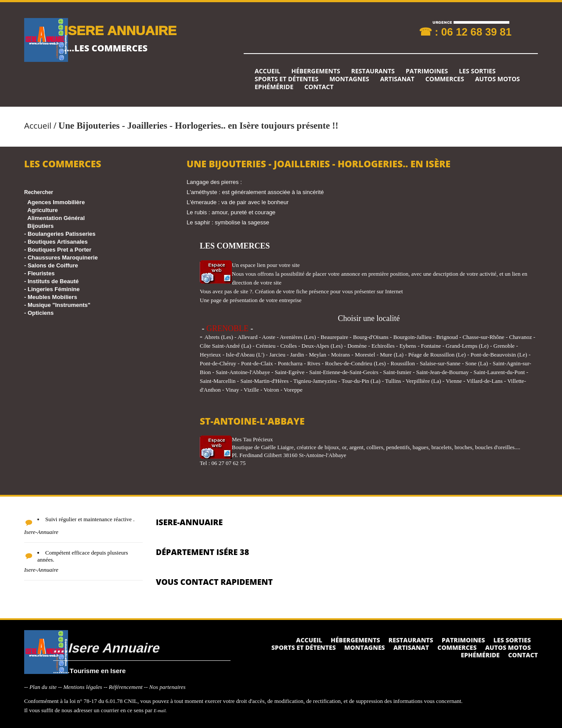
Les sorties (477, 71)
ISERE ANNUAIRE (120, 30)
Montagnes (349, 79)
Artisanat (397, 79)
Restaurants (373, 71)
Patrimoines (427, 71)
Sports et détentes (286, 79)
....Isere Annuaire (106, 647)
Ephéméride (274, 87)
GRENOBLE (227, 328)
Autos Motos (497, 79)
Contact (319, 87)
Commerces (445, 79)
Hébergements (315, 71)
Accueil (267, 71)
